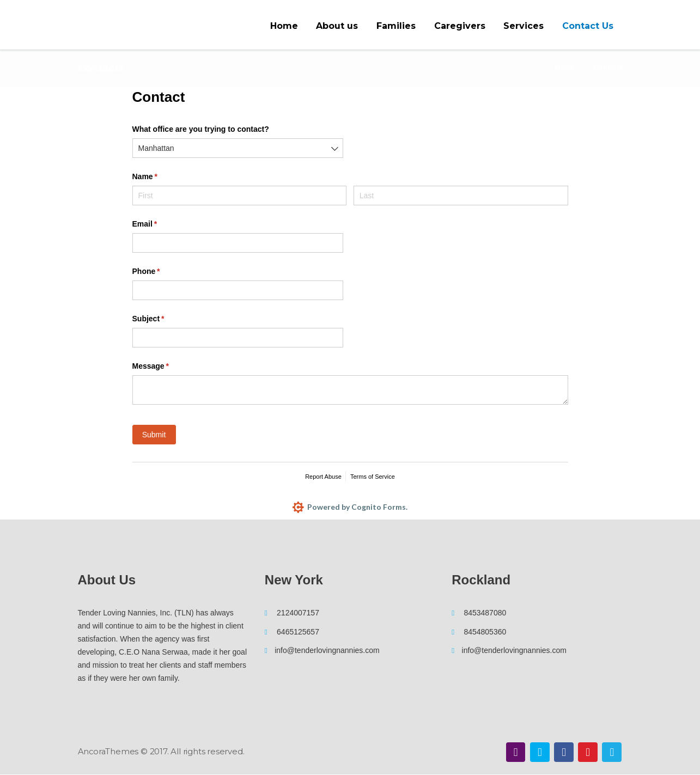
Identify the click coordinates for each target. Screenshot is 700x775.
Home (564, 67)
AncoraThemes (109, 751)
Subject (164, 319)
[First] (240, 196)
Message (166, 367)
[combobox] (238, 148)
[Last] (461, 196)
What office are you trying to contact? (201, 129)
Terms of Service (373, 477)
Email (160, 224)
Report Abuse (323, 477)
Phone (162, 272)
